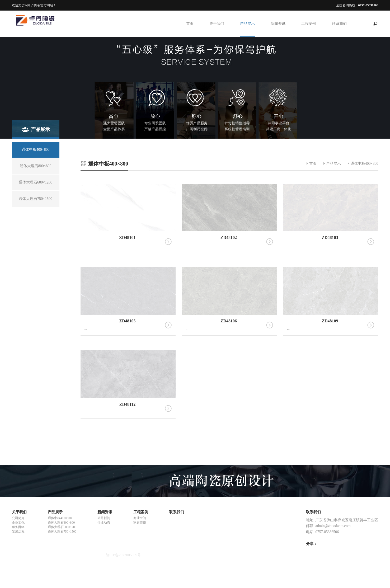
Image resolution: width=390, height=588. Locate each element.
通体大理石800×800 (61, 523)
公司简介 (18, 518)
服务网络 (18, 527)
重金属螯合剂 (23, 565)
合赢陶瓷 (19, 574)
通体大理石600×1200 (62, 527)
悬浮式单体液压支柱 (29, 569)
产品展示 (247, 24)
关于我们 (217, 24)
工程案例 (309, 24)
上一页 (222, 441)
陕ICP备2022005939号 (123, 555)
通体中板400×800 (364, 164)
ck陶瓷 (17, 579)
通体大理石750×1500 (62, 531)
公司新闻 (104, 518)
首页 (190, 24)
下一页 (237, 441)
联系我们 (339, 24)
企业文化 (18, 523)
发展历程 (18, 531)
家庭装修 (140, 523)
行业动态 (104, 523)
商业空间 (140, 518)
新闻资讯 (278, 24)
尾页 (247, 441)
